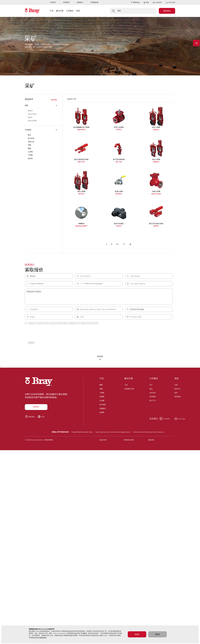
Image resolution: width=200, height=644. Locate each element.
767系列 (81, 194)
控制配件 (103, 410)
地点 (151, 390)
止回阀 (102, 402)
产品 (102, 380)
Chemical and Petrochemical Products (148, 434)
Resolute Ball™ (81, 226)
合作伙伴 (153, 394)
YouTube (171, 2)
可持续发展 (94, 2)
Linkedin (160, 420)
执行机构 (103, 406)
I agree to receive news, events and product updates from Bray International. (62, 323)
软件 (176, 394)
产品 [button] (52, 11)
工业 (126, 386)
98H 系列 (81, 162)
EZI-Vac (119, 162)
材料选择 (178, 398)
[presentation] (45, 333)
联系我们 (66, 2)
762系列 (156, 130)
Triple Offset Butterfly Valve (82, 434)
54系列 (119, 226)
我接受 (137, 634)
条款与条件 (103, 442)
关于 (151, 386)
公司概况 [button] (70, 11)
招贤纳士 (80, 2)
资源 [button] (78, 11)
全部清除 (54, 100)
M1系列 (119, 130)
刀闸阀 (102, 394)
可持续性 (153, 398)
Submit (33, 343)
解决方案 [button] (60, 11)
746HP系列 (81, 130)
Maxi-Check (156, 194)
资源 (176, 380)
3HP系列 (119, 194)
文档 (176, 386)
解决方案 (129, 380)
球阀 (101, 390)
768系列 (156, 162)
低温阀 (102, 414)
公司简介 (53, 2)
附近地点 (135, 2)
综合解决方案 (129, 390)
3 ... (118, 244)
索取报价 (167, 11)
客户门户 (153, 402)
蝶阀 (101, 386)
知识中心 (178, 390)
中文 (147, 2)
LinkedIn (157, 2)
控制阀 (102, 398)
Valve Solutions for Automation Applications (113, 434)
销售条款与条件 (129, 442)
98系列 (156, 226)
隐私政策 (43, 638)
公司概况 (154, 380)
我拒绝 (157, 634)
